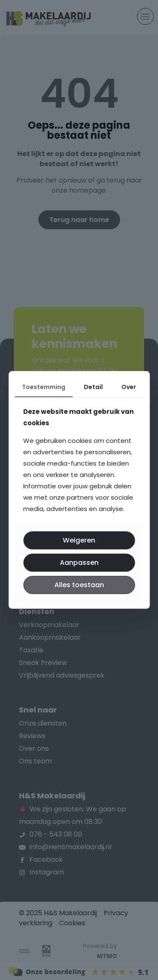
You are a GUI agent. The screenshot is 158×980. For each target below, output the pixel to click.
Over (129, 387)
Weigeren (79, 540)
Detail (93, 387)
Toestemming (44, 387)
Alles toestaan (79, 585)
